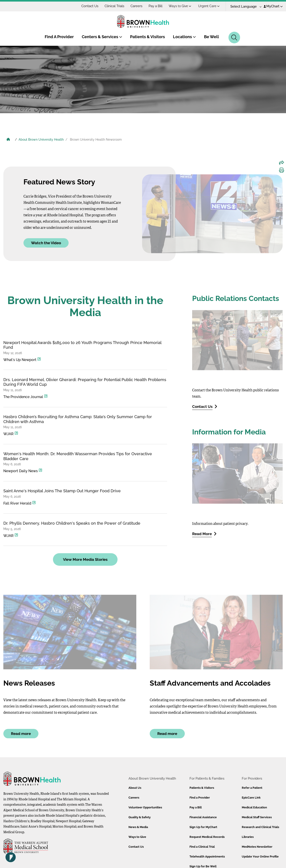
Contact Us (90, 6)
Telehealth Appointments (207, 857)
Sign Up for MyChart (203, 827)
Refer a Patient (252, 788)
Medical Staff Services (257, 817)
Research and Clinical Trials (260, 827)
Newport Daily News (23, 471)
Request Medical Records (207, 837)
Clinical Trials (114, 6)
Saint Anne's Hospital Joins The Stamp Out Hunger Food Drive (62, 491)
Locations (184, 37)
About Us (135, 788)
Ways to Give (180, 6)
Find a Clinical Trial (202, 847)
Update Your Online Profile (260, 857)
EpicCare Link (251, 798)
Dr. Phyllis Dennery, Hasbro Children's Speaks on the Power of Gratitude (72, 523)
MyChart (273, 6)
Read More (204, 534)
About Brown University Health (41, 140)
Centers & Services (102, 37)
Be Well (211, 37)
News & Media (138, 827)
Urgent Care (209, 6)
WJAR (11, 434)
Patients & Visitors (147, 37)
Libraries (248, 837)
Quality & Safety (140, 817)
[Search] (234, 38)
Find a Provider (200, 798)
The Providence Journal (25, 397)
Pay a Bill (156, 6)
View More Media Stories (85, 559)
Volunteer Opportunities (145, 807)
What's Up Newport (22, 360)
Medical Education (254, 807)
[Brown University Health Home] (8, 140)
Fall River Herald (20, 503)
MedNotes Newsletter (257, 847)
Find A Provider (59, 37)
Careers (136, 6)
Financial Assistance (203, 817)
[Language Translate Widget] (244, 7)
